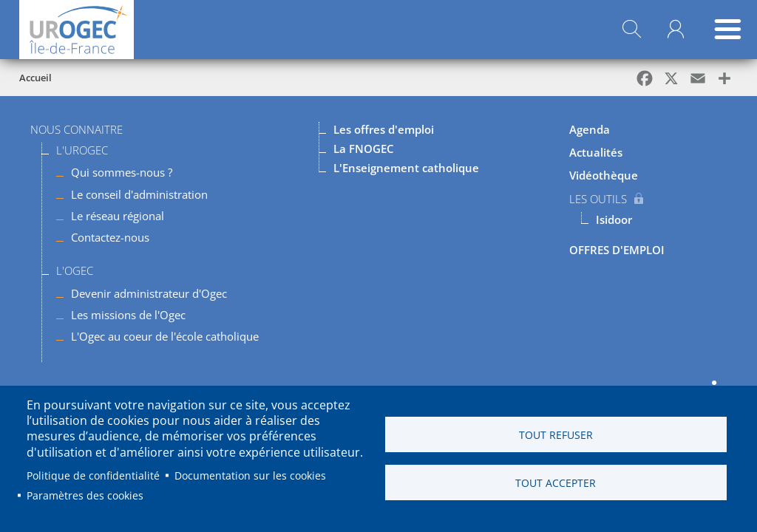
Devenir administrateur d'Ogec (149, 293)
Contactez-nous (110, 237)
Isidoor (614, 219)
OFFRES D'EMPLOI (617, 250)
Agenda (590, 129)
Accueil (35, 78)
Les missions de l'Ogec (128, 315)
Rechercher (631, 30)
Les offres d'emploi (384, 129)
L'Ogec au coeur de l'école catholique (165, 336)
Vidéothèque (604, 175)
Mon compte (676, 30)
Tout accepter (556, 483)
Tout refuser (556, 435)
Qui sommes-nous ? (122, 172)
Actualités (596, 152)
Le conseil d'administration (139, 194)
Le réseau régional (118, 216)
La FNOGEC (364, 149)
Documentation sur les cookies (250, 475)
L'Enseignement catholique (406, 168)
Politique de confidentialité (93, 475)
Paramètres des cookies (85, 495)
